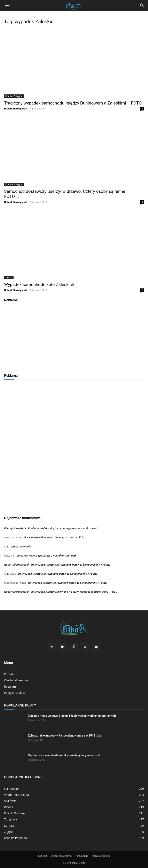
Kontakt (9, 674)
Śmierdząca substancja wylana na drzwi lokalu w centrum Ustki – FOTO (74, 592)
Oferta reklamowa (16, 680)
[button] (7, 6)
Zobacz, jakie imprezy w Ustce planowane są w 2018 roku (65, 736)
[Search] (142, 6)
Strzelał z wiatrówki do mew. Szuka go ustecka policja (51, 537)
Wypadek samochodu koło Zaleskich (39, 285)
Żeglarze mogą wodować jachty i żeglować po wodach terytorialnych (72, 716)
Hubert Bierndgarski (16, 109)
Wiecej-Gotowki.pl (15, 528)
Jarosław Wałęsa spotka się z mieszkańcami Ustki (47, 555)
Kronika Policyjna (14, 96)
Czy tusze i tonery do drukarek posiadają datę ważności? (64, 755)
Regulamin (11, 686)
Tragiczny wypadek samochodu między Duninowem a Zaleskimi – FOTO (73, 103)
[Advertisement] (74, 337)
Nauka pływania (21, 546)
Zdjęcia (9, 278)
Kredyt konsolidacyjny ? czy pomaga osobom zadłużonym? (63, 528)
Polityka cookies (15, 693)
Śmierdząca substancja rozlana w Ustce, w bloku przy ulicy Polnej (70, 565)
